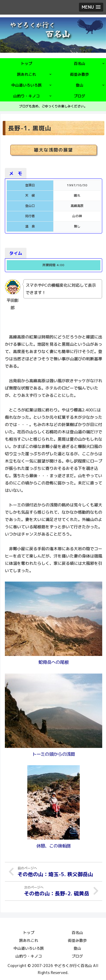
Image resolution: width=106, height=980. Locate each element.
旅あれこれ (29, 940)
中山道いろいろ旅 (29, 948)
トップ (29, 933)
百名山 (77, 933)
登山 (77, 948)
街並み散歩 (77, 940)
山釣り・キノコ (29, 956)
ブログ (77, 956)
